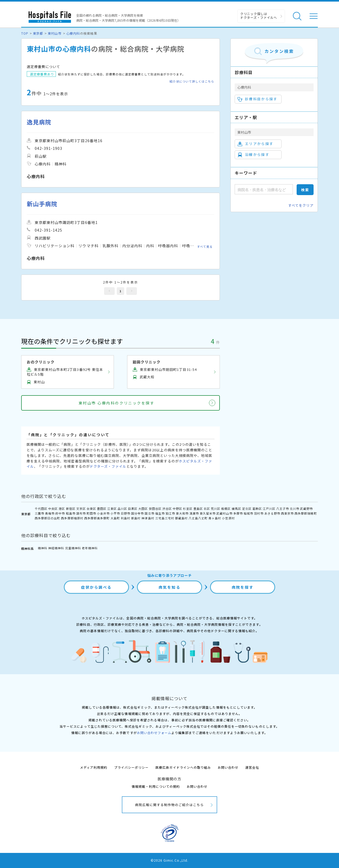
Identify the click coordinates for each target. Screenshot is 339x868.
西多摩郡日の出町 (47, 518)
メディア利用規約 (94, 767)
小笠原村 (228, 518)
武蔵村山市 (224, 513)
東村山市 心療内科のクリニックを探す (117, 403)
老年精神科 (90, 548)
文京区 (81, 509)
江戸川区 (269, 509)
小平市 (115, 513)
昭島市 (71, 513)
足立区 (247, 509)
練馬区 (237, 509)
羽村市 (259, 513)
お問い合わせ (228, 767)
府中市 (60, 513)
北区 (207, 509)
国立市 (149, 513)
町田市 (91, 513)
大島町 (115, 518)
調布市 (81, 513)
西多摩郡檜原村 (72, 518)
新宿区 (71, 509)
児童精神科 (73, 548)
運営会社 (252, 767)
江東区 (112, 509)
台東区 (91, 509)
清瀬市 (194, 513)
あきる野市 (272, 513)
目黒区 (133, 509)
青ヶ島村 (215, 518)
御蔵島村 (181, 518)
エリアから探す (255, 144)
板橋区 (226, 509)
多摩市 (238, 513)
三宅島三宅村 (165, 518)
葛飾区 (257, 509)
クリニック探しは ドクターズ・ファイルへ (259, 15)
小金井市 (103, 513)
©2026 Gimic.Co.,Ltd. (169, 860)
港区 (62, 509)
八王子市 (283, 509)
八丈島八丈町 (198, 518)
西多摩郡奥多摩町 (97, 518)
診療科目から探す (258, 99)
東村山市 (55, 33)
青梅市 (50, 513)
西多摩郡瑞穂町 (306, 513)
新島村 (136, 518)
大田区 (143, 509)
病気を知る (170, 587)
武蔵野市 (306, 509)
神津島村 (148, 518)
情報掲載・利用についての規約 (156, 786)
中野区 (177, 509)
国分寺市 (137, 513)
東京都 (38, 33)
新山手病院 (42, 204)
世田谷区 (155, 509)
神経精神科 (56, 548)
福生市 (160, 513)
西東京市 (287, 513)
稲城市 (248, 513)
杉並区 (188, 509)
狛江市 (170, 513)
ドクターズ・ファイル (108, 466)
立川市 (295, 509)
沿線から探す (253, 155)
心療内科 (73, 33)
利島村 (126, 518)
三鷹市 (39, 513)
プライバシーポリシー (131, 767)
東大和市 (182, 513)
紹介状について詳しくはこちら (192, 81)
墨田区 (102, 509)
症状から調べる (96, 587)
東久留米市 (208, 513)
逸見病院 (39, 122)
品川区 (122, 509)
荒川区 (216, 509)
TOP (25, 33)
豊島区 (198, 509)
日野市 (126, 513)
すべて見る (205, 246)
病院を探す (243, 587)
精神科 (43, 548)
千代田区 (41, 509)
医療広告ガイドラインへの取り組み (183, 767)
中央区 (53, 509)
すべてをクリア (301, 205)
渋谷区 (167, 509)
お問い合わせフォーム (154, 733)
